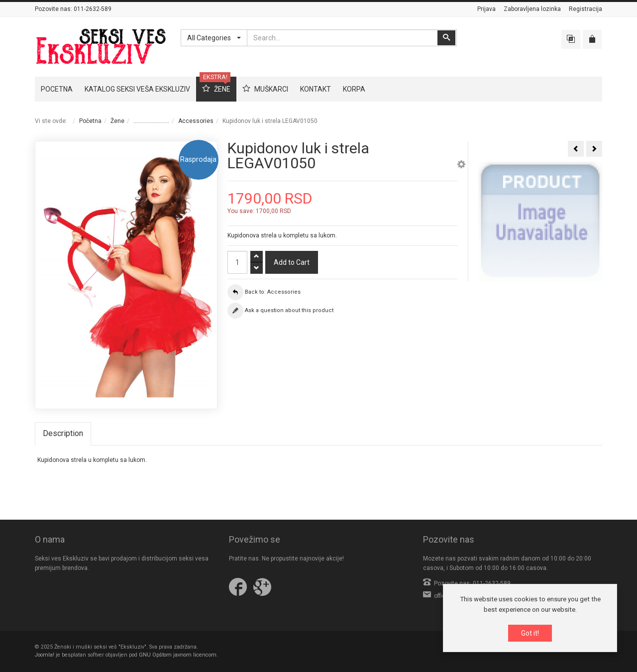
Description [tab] (63, 433)
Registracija (585, 9)
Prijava (486, 9)
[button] (461, 166)
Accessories (196, 121)
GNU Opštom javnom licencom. (178, 655)
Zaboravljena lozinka (532, 9)
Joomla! (45, 655)
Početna (90, 121)
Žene (117, 121)
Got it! (530, 634)
